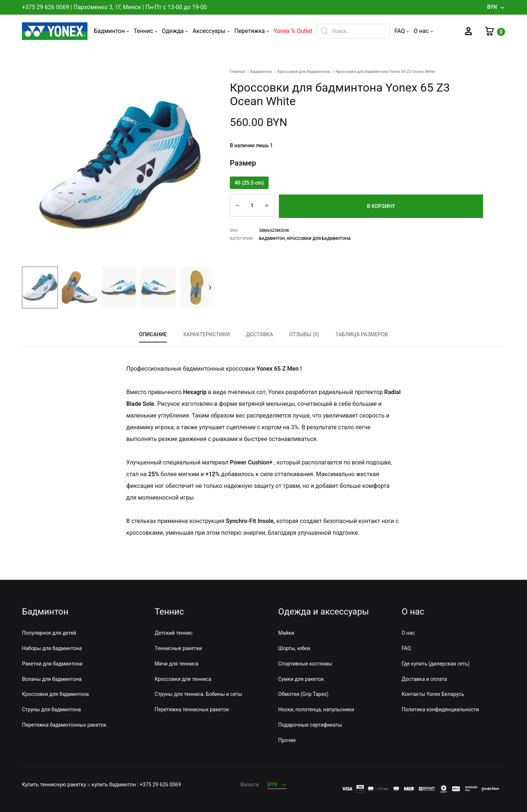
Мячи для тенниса (177, 664)
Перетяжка (252, 31)
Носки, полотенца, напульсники (316, 710)
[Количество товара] (251, 205)
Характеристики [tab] (207, 334)
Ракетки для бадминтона (52, 664)
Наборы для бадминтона (52, 649)
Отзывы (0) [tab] (304, 334)
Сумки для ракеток (301, 679)
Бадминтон (111, 31)
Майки (286, 633)
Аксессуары (211, 31)
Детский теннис (174, 633)
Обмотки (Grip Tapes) (303, 694)
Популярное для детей (49, 633)
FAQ (402, 31)
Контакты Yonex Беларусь (433, 694)
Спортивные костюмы (305, 664)
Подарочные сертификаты (310, 725)
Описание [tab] (154, 334)
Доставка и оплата (425, 679)
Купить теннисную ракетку (54, 785)
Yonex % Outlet (293, 31)
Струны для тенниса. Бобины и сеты (199, 694)
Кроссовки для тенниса (183, 679)
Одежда (175, 31)
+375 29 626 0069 (46, 7)
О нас (423, 31)
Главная (238, 72)
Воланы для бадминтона (52, 679)
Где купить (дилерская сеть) (436, 664)
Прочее (287, 740)
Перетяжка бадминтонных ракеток (64, 725)
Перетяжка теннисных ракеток (192, 710)
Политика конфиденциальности (440, 710)
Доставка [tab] (260, 334)
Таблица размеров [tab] (361, 334)
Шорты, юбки (294, 649)
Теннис (145, 31)
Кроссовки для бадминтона (304, 72)
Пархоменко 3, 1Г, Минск (107, 7)
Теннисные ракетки (178, 649)
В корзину (381, 205)
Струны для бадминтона (51, 710)
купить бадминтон (114, 785)
